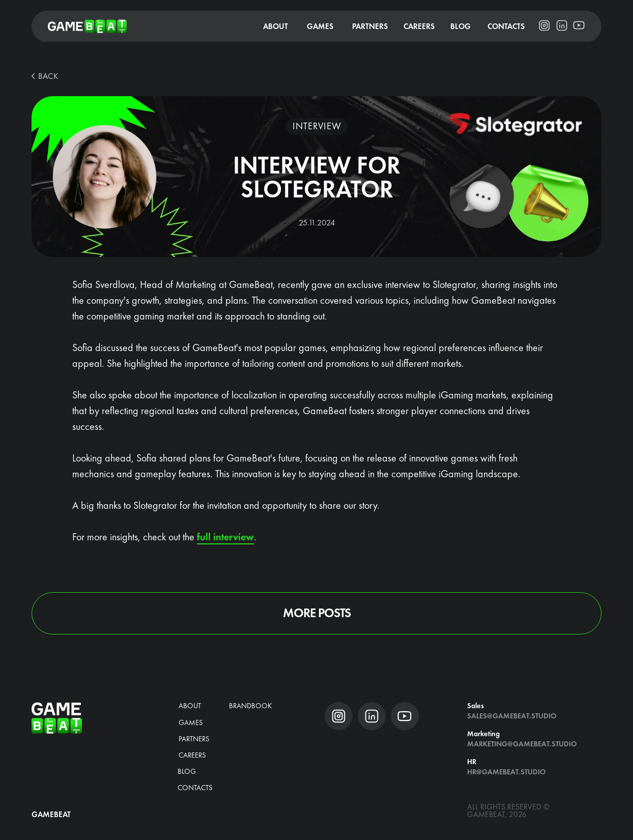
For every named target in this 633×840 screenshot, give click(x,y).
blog (187, 771)
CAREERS (192, 755)
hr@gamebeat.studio (507, 772)
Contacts (195, 788)
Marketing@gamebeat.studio (522, 744)
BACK (48, 76)
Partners (194, 739)
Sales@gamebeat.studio (512, 716)
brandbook (250, 706)
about (190, 706)
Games (191, 722)
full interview (225, 537)
